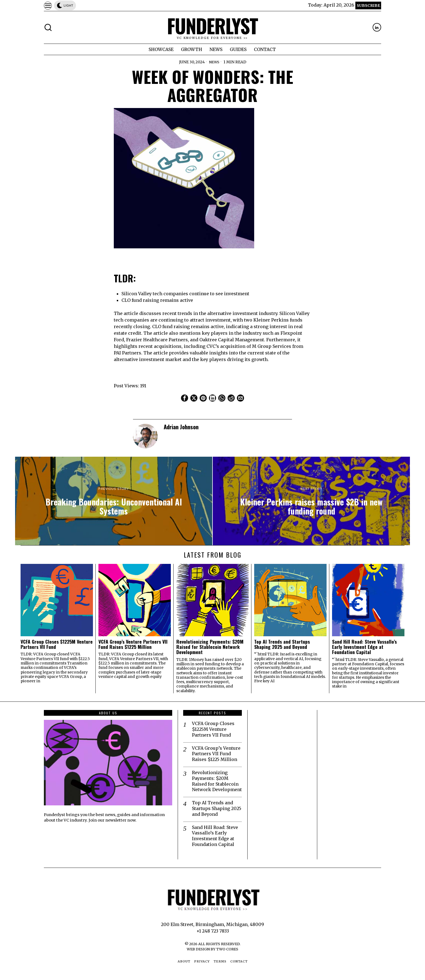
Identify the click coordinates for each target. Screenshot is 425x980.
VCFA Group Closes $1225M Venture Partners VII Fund (57, 644)
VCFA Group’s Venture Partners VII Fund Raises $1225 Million (133, 644)
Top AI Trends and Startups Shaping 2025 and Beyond (282, 644)
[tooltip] (377, 27)
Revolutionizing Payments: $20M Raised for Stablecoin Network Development (210, 647)
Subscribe (368, 5)
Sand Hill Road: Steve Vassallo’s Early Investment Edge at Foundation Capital (364, 647)
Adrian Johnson (181, 427)
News (214, 62)
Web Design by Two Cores (212, 949)
